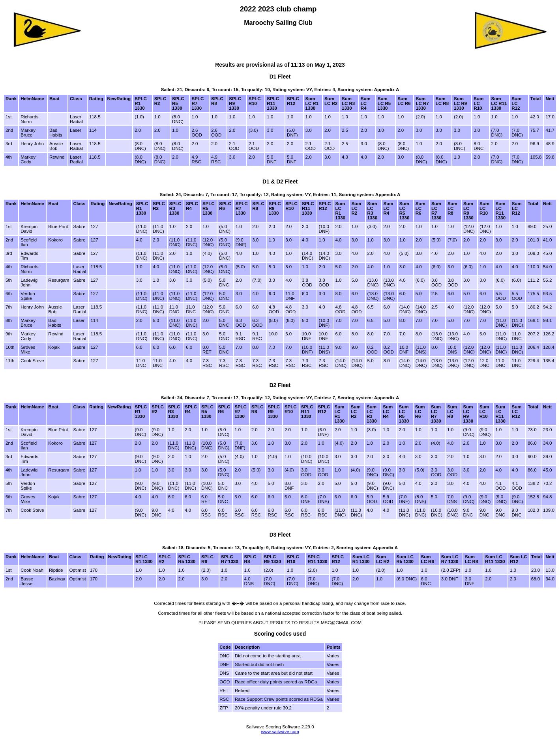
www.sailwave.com (280, 732)
